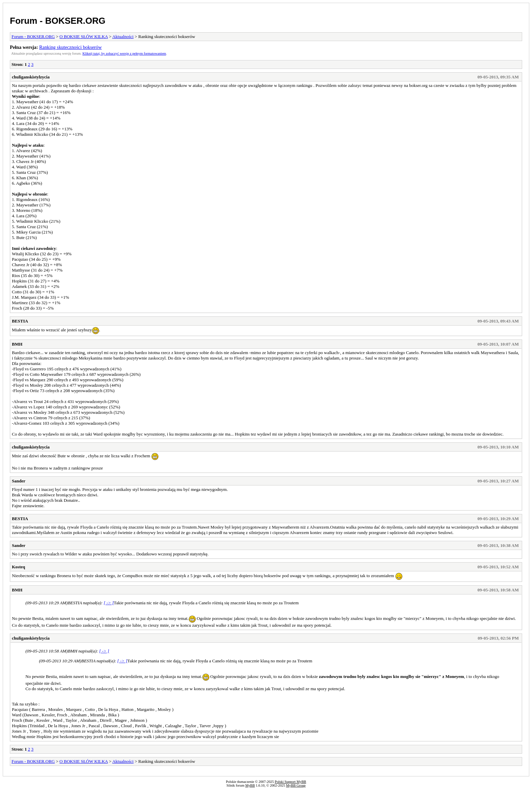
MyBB (250, 785)
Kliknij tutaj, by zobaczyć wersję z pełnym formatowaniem (124, 53)
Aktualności (123, 36)
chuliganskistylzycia (31, 77)
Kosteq (18, 567)
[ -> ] (109, 603)
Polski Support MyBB (290, 782)
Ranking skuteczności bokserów (71, 47)
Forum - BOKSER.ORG (58, 21)
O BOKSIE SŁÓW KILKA (83, 36)
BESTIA (20, 321)
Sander (19, 481)
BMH (17, 344)
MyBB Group (296, 785)
